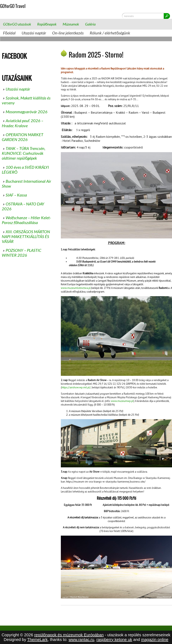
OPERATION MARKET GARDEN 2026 (23, 137)
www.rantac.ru (81, 640)
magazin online (155, 640)
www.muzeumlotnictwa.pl (76, 288)
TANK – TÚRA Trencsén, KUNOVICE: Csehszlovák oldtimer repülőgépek (24, 153)
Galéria (90, 24)
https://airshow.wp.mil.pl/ (76, 387)
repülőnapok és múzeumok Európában (69, 635)
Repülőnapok (47, 24)
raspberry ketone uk (114, 640)
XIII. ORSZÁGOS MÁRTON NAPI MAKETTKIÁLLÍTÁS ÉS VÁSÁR (26, 236)
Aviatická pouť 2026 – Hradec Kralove (23, 123)
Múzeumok (71, 24)
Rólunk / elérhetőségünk (110, 33)
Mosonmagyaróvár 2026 (27, 112)
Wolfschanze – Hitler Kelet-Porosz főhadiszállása (26, 220)
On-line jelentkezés (68, 33)
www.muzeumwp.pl (122, 401)
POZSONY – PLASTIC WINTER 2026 (22, 253)
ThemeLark (37, 640)
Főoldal (9, 33)
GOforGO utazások (17, 24)
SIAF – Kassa (16, 195)
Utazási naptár (34, 33)
